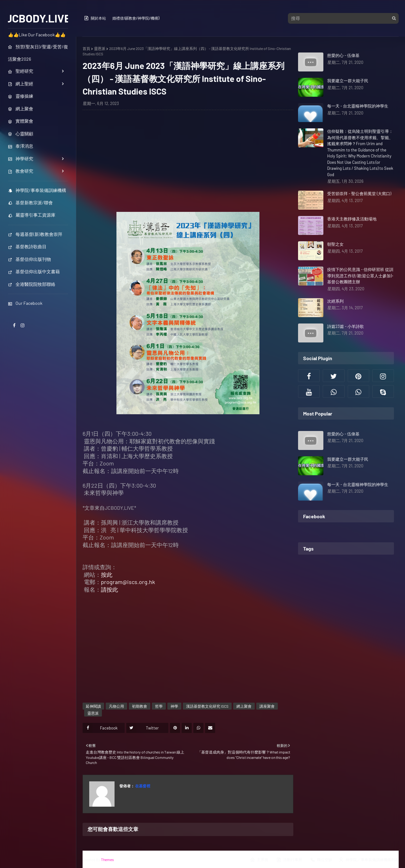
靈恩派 (100, 48)
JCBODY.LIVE (38, 18)
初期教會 (140, 706)
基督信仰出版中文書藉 (34, 271)
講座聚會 (267, 706)
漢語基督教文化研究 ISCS (207, 706)
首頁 (86, 48)
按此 (107, 575)
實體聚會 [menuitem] (21, 121)
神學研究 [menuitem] (21, 159)
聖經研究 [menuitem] (21, 71)
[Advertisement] (188, 161)
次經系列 (335, 301)
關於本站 (95, 18)
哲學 (159, 706)
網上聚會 (244, 706)
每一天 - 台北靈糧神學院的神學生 (358, 106)
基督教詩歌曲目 (27, 246)
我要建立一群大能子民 (348, 81)
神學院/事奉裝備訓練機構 (37, 190)
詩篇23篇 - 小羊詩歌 (346, 326)
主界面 (259, 860)
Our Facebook (25, 303)
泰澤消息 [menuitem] (21, 146)
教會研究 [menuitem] (21, 171)
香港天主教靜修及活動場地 (352, 219)
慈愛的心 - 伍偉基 (343, 55)
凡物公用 (116, 706)
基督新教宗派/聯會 (30, 203)
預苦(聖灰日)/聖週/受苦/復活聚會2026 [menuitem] (38, 53)
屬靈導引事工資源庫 (32, 215)
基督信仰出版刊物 (29, 259)
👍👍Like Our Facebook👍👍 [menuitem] (37, 35)
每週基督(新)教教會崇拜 (35, 234)
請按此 (109, 589)
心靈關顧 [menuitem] (21, 134)
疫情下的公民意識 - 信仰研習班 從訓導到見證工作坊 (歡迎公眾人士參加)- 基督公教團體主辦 (360, 276)
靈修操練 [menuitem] (21, 96)
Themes (107, 859)
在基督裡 (142, 786)
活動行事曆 (289, 860)
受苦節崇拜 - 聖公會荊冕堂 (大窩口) (359, 194)
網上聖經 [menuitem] (21, 84)
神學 (174, 706)
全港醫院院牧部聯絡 (32, 284)
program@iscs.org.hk (128, 582)
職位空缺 (321, 860)
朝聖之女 (335, 244)
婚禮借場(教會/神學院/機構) (136, 18)
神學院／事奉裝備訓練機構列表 (369, 860)
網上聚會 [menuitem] (21, 109)
